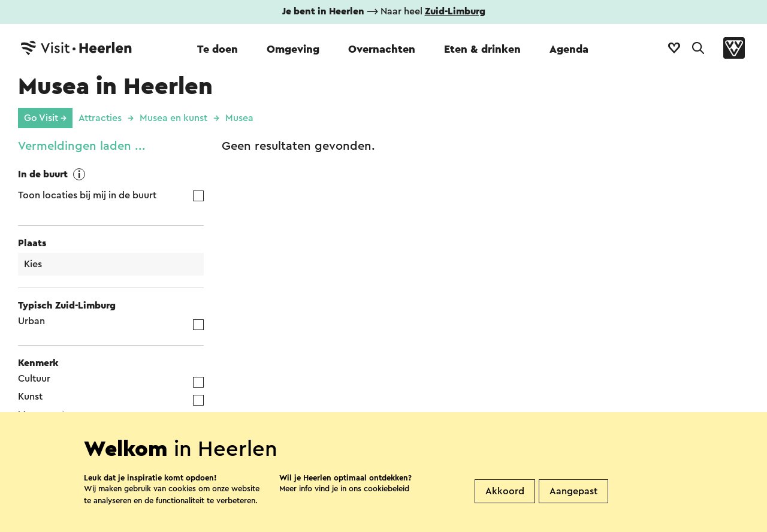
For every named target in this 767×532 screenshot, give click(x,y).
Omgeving (293, 49)
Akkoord (505, 491)
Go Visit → (45, 118)
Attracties (100, 118)
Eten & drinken (482, 49)
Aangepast (573, 491)
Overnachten (382, 49)
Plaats (32, 243)
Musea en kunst (173, 118)
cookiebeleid (386, 489)
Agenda (569, 49)
